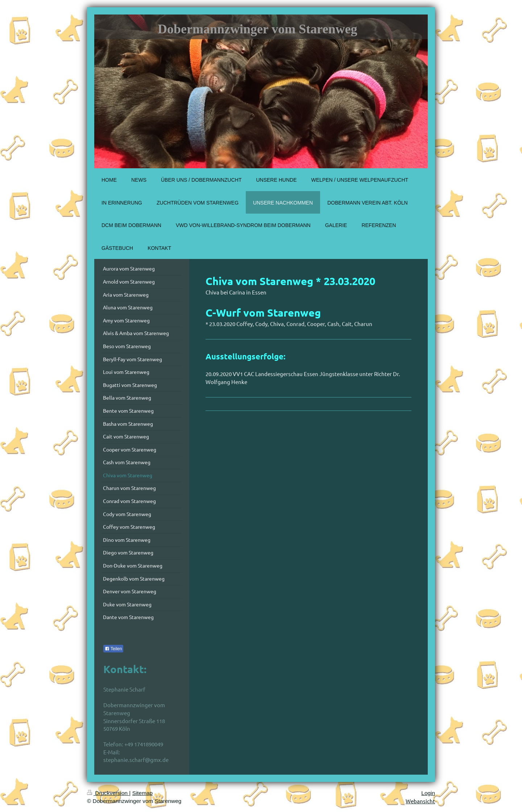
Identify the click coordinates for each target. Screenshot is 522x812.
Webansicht (420, 801)
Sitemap (142, 793)
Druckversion (108, 793)
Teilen (113, 649)
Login (428, 793)
